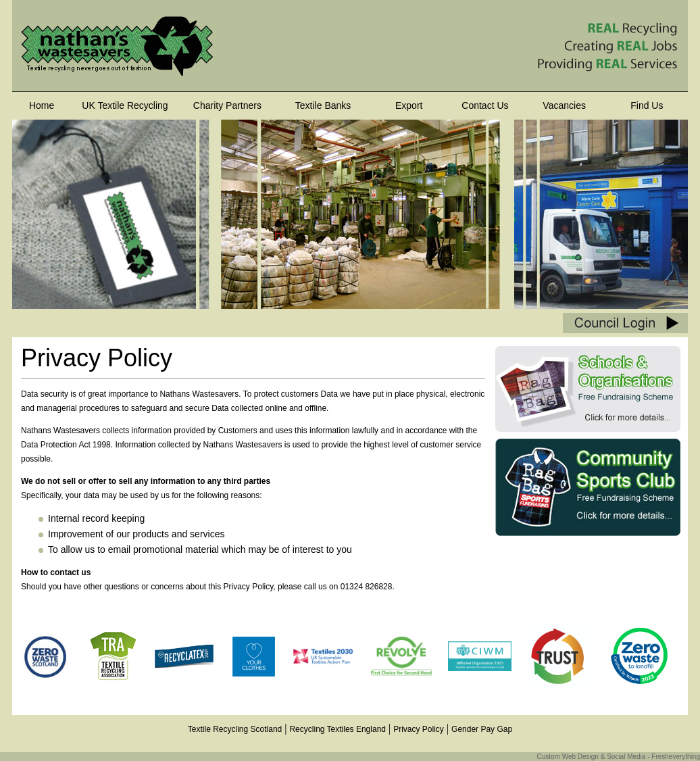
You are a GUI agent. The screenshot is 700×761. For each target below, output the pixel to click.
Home (42, 105)
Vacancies (564, 105)
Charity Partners (227, 105)
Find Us (647, 105)
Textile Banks (323, 105)
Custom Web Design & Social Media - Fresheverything (618, 757)
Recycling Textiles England (337, 729)
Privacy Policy (419, 729)
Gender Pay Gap (482, 729)
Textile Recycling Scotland (235, 729)
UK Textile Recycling (125, 105)
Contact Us (485, 105)
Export (409, 105)
